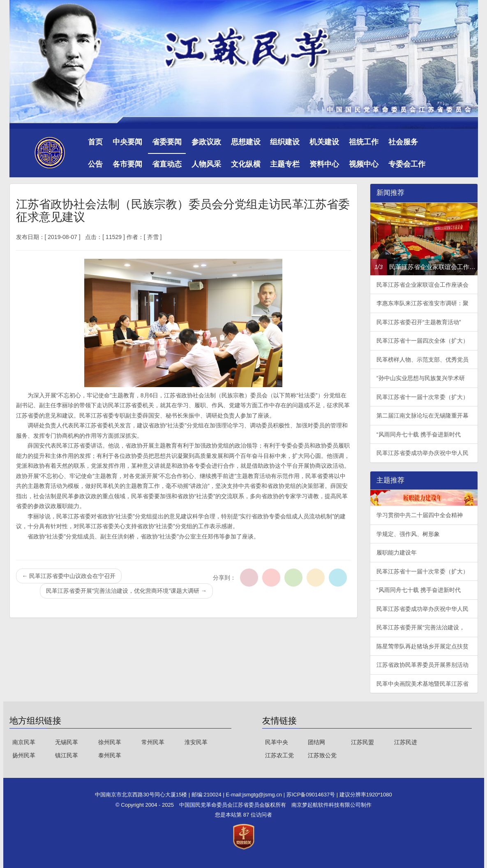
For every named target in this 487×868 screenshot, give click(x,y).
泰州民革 (110, 755)
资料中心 (324, 164)
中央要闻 (127, 142)
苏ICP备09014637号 (312, 795)
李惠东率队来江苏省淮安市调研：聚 (422, 303)
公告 (95, 164)
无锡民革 (67, 742)
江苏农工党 (279, 755)
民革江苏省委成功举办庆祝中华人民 (422, 453)
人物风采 (206, 164)
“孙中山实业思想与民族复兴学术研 (421, 378)
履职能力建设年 (397, 552)
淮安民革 (196, 742)
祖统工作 (364, 142)
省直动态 (167, 164)
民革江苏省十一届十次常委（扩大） (422, 397)
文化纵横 (246, 164)
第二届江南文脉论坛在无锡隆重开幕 (422, 415)
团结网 (316, 742)
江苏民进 (406, 742)
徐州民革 (110, 742)
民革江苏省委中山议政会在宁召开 (69, 576)
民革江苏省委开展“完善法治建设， (421, 627)
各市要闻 (127, 164)
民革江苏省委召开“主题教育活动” (419, 322)
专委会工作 (407, 164)
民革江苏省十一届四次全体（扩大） (422, 341)
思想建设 (246, 142)
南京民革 (24, 742)
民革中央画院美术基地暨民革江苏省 (422, 684)
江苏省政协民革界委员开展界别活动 (422, 665)
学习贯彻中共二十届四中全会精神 (420, 515)
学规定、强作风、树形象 (408, 534)
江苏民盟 (362, 742)
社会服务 (403, 142)
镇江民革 (67, 755)
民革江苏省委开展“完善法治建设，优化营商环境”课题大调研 (126, 591)
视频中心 (364, 164)
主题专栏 (285, 164)
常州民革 (153, 742)
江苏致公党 (322, 755)
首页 (95, 142)
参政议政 (206, 142)
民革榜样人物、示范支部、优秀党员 (422, 360)
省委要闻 (167, 142)
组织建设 (285, 142)
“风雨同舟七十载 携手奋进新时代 (419, 434)
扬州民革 (24, 755)
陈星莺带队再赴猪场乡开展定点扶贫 (422, 646)
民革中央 (277, 742)
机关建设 (324, 142)
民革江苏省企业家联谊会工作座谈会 (422, 285)
